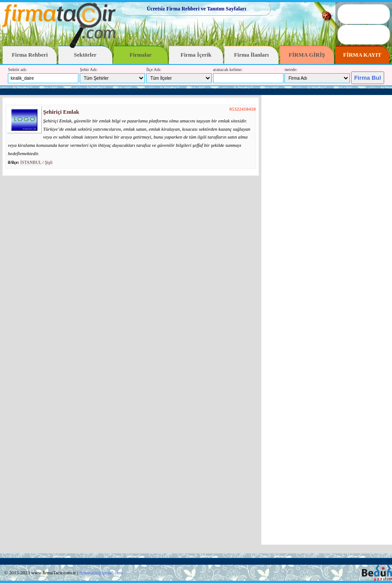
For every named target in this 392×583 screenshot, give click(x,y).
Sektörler (85, 55)
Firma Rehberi (30, 55)
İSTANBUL (31, 162)
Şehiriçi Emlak (61, 112)
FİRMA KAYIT (362, 55)
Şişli (49, 162)
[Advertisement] (327, 320)
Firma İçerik (196, 55)
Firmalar (140, 55)
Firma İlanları (251, 55)
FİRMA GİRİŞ (307, 55)
